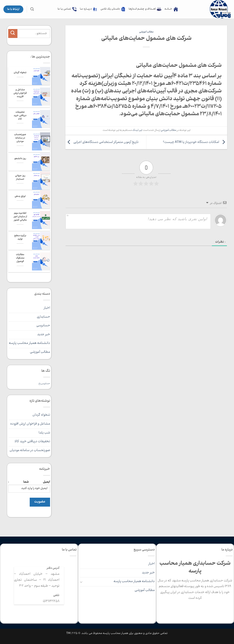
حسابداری (43, 317)
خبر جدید (44, 335)
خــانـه (171, 9)
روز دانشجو (20, 159)
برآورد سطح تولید (20, 238)
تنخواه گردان (20, 73)
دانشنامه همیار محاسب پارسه (29, 343)
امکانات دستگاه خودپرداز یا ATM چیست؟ (195, 142)
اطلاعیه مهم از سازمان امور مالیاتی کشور (20, 217)
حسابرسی (43, 326)
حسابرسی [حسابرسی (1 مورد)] (44, 384)
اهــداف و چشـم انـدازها (145, 9)
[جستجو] (32, 9)
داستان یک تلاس (113, 9)
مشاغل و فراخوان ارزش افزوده (20, 94)
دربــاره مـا (89, 9)
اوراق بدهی (20, 197)
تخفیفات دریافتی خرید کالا (20, 116)
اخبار (47, 308)
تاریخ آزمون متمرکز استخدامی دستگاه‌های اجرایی (102, 142)
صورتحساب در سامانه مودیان (20, 138)
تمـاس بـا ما (67, 9)
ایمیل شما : (29, 486)
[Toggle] (81, 582)
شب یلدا (44, 433)
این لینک (137, 131)
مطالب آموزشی (146, 32)
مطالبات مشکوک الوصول (20, 258)
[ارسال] (13, 33)
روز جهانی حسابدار (20, 178)
